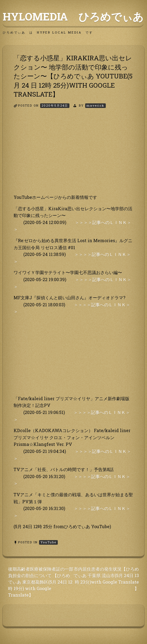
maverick (95, 105)
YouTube (48, 542)
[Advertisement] (73, 156)
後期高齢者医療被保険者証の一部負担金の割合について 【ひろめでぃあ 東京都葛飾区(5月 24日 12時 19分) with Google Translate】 (41, 582)
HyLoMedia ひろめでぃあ (73, 17)
